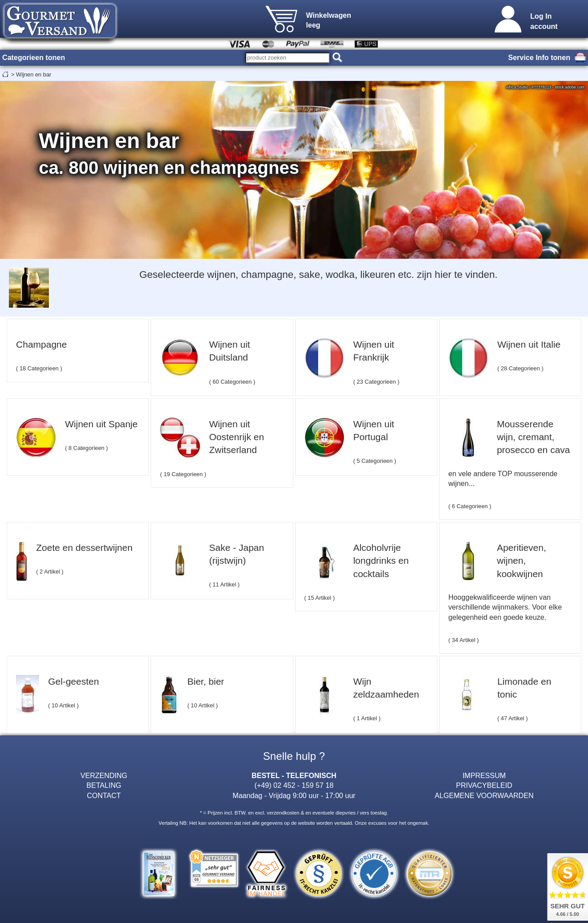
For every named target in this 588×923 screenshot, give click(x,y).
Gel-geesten (73, 681)
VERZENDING (104, 775)
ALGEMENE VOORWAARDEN (484, 795)
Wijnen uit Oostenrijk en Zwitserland (236, 437)
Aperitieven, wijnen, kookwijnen (522, 561)
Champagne (41, 344)
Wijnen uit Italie (529, 344)
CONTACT (104, 795)
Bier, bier (206, 681)
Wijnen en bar (34, 74)
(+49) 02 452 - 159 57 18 (294, 785)
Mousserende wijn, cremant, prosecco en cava (534, 437)
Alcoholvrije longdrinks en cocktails (381, 561)
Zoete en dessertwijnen (84, 548)
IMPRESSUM (484, 775)
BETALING (104, 785)
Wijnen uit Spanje (101, 424)
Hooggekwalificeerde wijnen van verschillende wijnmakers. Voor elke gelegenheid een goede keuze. (505, 607)
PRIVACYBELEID (484, 785)
